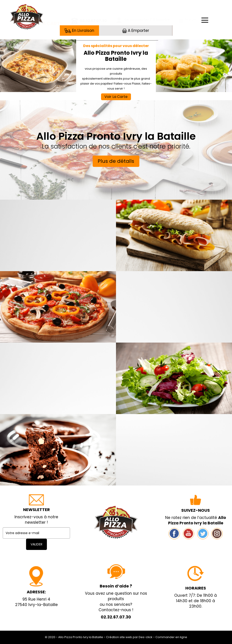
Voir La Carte (116, 97)
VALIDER (36, 544)
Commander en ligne (171, 637)
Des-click (146, 637)
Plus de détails (116, 161)
